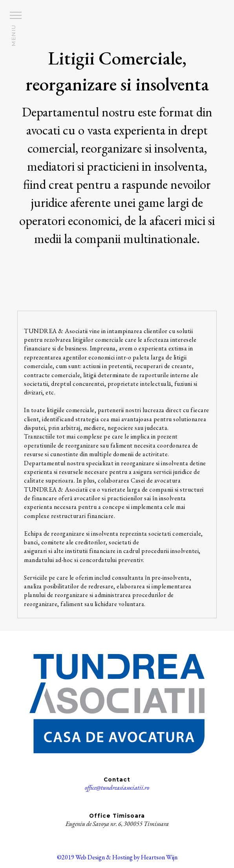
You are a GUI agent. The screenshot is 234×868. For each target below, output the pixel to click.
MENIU (13, 36)
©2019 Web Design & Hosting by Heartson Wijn (117, 857)
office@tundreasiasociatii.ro (117, 788)
